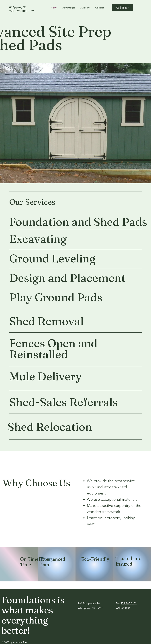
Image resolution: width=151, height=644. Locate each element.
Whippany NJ (17, 7)
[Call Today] (122, 8)
